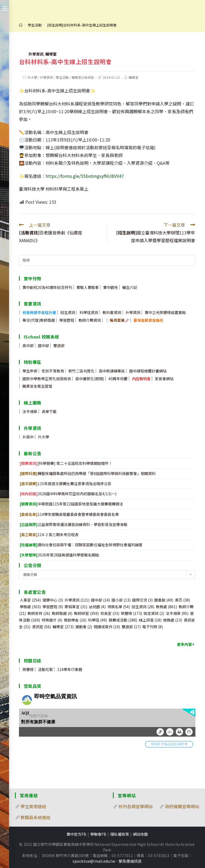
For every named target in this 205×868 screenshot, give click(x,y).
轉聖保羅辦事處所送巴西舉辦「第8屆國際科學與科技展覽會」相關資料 (88, 473)
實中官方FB (76, 834)
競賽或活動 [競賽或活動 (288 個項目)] (123, 620)
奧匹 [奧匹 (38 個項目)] (182, 600)
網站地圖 (140, 834)
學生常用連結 (33, 806)
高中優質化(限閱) (90, 379)
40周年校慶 (118, 379)
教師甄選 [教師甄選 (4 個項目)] (62, 613)
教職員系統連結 (36, 817)
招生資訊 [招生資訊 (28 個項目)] (143, 607)
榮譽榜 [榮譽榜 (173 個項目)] (131, 613)
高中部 (28, 345)
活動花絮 (45, 669)
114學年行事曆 (70, 669)
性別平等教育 (53, 371)
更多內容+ (186, 644)
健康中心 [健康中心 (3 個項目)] (53, 600)
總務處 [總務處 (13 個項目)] (173, 620)
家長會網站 (164, 379)
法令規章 (30, 411)
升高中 (28, 437)
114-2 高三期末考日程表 (49, 535)
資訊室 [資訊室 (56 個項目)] (42, 627)
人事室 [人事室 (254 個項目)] (30, 600)
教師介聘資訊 (90, 320)
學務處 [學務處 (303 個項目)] (30, 607)
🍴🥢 (117, 320)
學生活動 (62, 77)
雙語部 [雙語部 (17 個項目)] (131, 627)
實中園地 (111, 287)
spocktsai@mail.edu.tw (94, 861)
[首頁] (21, 25)
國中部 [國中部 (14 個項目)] (100, 600)
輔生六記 (130, 287)
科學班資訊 (89, 312)
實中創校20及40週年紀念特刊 (47, 287)
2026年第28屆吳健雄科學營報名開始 (59, 555)
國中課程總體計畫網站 (148, 371)
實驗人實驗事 (88, 287)
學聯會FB (98, 834)
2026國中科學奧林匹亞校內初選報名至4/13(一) (68, 494)
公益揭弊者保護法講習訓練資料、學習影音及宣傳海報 (74, 524)
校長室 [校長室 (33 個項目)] (110, 613)
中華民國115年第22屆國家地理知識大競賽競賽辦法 (71, 504)
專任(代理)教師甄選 (39, 320)
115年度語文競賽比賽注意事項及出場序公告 (66, 484)
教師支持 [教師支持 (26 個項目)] (39, 613)
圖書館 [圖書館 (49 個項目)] (164, 600)
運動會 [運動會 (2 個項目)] (84, 627)
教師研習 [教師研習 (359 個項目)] (86, 613)
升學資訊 (36, 54)
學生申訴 (30, 371)
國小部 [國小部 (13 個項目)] (121, 600)
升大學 (32, 77)
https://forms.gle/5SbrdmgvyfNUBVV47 (85, 176)
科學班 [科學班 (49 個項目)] (98, 620)
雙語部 (59, 345)
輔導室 (51, 54)
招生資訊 (68, 312)
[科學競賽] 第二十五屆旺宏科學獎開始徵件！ (66, 463)
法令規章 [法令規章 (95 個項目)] (177, 613)
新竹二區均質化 (81, 371)
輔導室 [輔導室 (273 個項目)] (63, 627)
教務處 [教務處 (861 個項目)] (166, 607)
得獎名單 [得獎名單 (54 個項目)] (119, 607)
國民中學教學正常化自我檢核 (47, 379)
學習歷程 (67, 320)
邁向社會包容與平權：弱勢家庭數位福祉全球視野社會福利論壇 (81, 545)
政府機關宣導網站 (182, 806)
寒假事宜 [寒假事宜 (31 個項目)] (76, 607)
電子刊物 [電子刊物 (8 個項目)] (153, 627)
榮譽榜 (28, 669)
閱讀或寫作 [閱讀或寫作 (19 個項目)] (107, 627)
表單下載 (49, 411)
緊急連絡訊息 (130, 861)
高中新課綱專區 (112, 371)
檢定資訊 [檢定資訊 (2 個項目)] (154, 613)
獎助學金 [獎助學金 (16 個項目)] (75, 620)
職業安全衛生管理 (37, 386)
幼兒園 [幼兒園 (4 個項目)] (97, 607)
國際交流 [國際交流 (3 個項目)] (142, 600)
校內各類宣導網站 (136, 806)
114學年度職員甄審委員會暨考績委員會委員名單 (69, 514)
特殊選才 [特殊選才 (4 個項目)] (52, 620)
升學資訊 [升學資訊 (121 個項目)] (77, 600)
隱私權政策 (120, 834)
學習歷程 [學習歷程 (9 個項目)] (53, 607)
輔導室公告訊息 (83, 77)
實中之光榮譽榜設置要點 (165, 312)
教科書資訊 (112, 312)
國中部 (44, 345)
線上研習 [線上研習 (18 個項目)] (150, 620)
